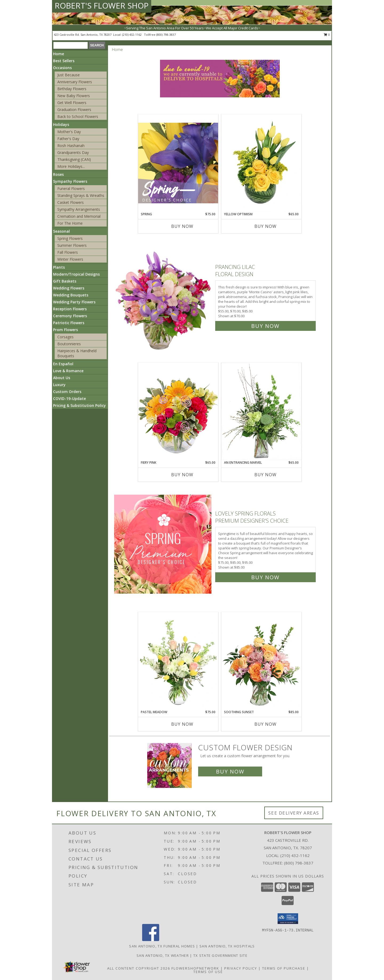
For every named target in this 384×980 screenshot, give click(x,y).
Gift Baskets (65, 281)
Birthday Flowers (72, 89)
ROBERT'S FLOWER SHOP (102, 5)
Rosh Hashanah (71, 146)
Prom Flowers (65, 330)
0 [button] (327, 35)
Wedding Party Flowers (74, 302)
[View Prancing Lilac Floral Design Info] (163, 295)
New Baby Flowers (74, 96)
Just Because (69, 75)
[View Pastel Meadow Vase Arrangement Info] (178, 661)
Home (59, 54)
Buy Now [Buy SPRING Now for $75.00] (182, 226)
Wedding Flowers (69, 288)
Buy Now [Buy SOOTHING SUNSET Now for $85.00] (265, 724)
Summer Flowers (72, 245)
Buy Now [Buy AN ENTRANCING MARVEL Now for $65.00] (265, 475)
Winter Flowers (70, 259)
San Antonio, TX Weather (163, 955)
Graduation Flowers (74, 110)
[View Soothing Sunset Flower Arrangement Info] (261, 661)
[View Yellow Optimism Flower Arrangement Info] (261, 163)
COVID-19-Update (69, 398)
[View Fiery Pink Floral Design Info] (178, 411)
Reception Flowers (70, 309)
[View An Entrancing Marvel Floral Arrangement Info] (261, 411)
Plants (59, 267)
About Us (62, 378)
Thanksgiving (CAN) (74, 159)
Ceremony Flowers (70, 316)
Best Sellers (64, 61)
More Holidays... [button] (71, 166)
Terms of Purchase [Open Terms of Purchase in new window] (284, 968)
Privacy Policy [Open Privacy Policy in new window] (241, 968)
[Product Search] (71, 45)
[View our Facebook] (151, 940)
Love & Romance (68, 371)
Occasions (62, 68)
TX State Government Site (220, 955)
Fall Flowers (68, 252)
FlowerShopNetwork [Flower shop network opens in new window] (195, 968)
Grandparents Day (73, 152)
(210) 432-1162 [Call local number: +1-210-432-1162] (132, 35)
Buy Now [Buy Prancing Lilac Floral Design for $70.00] (265, 326)
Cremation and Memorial (79, 216)
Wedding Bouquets (71, 295)
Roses (58, 174)
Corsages (65, 337)
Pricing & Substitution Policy (79, 405)
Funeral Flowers (71, 189)
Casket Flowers (71, 202)
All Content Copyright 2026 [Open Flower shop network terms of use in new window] (139, 968)
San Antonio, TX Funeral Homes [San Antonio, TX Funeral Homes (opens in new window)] (162, 946)
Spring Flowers (70, 238)
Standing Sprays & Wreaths (81, 195)
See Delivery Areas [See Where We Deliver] (294, 813)
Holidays (61, 124)
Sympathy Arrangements (79, 209)
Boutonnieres (69, 344)
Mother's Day (69, 132)
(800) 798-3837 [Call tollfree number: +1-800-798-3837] (166, 35)
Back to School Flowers (78, 116)
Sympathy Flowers (70, 181)
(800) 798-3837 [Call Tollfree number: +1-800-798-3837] (299, 863)
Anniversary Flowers (75, 82)
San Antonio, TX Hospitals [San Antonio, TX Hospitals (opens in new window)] (227, 946)
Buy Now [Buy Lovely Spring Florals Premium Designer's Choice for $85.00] (265, 577)
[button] (288, 919)
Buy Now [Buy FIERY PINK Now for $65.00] (182, 475)
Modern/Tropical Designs (76, 274)
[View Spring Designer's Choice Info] (178, 163)
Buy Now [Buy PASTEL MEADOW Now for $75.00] (182, 724)
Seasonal (61, 231)
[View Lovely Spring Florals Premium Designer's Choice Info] (163, 544)
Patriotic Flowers (69, 323)
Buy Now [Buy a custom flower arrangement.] (230, 771)
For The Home (70, 223)
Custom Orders (67, 392)
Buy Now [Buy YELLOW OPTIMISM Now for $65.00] (265, 226)
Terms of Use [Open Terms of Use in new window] (208, 972)
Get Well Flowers (72, 103)
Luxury (59, 385)
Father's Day (68, 139)
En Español (63, 364)
